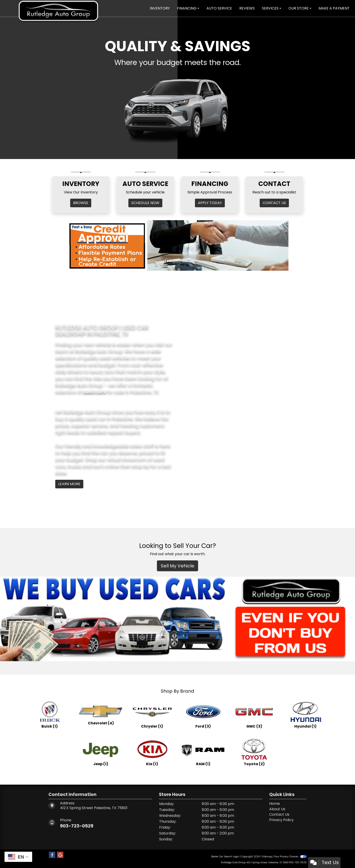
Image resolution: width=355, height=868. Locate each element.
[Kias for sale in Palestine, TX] (152, 752)
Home (275, 804)
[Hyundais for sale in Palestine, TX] (305, 714)
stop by (141, 466)
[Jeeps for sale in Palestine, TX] (101, 752)
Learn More (69, 484)
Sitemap (267, 857)
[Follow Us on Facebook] (52, 855)
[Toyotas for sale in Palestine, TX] (254, 752)
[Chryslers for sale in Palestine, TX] (152, 714)
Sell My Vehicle (177, 566)
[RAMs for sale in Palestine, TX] (203, 752)
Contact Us (279, 814)
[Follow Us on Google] (60, 855)
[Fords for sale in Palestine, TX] (203, 714)
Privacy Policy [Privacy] (281, 820)
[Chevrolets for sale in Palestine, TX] (101, 714)
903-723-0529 (77, 826)
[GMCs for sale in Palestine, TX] (254, 714)
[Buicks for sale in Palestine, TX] (50, 714)
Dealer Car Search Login (225, 857)
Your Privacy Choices (290, 857)
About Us (277, 809)
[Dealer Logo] (58, 8)
